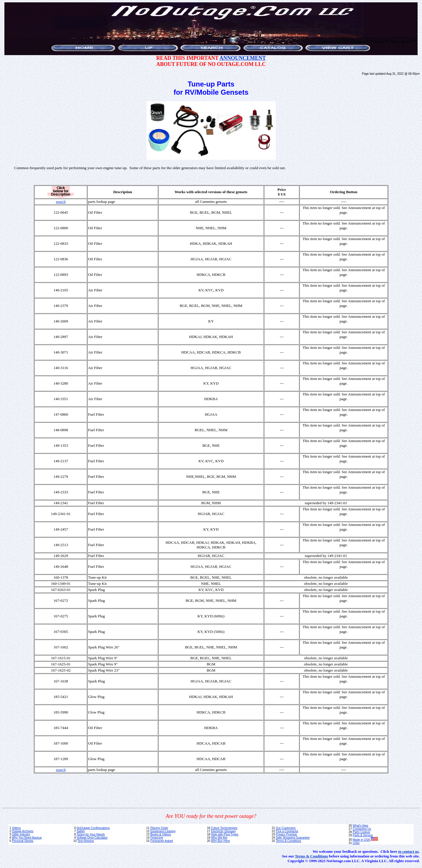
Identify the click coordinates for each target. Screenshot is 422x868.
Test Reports (86, 841)
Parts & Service (363, 835)
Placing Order (159, 828)
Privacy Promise (286, 834)
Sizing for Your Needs (91, 834)
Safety (81, 831)
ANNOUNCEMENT (243, 58)
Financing (157, 838)
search (61, 202)
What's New (361, 826)
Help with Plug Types (225, 834)
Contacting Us (362, 829)
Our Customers (286, 828)
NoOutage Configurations (93, 828)
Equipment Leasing (163, 831)
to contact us (409, 851)
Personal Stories (22, 841)
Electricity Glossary (223, 831)
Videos (16, 828)
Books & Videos (161, 834)
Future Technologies (224, 828)
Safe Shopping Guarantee (293, 838)
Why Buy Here (220, 841)
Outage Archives (22, 831)
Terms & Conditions (289, 841)
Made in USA (365, 840)
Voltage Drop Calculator (92, 838)
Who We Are (219, 838)
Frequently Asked (162, 841)
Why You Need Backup (27, 838)
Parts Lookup (361, 832)
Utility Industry (21, 834)
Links (356, 843)
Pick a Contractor (287, 831)
